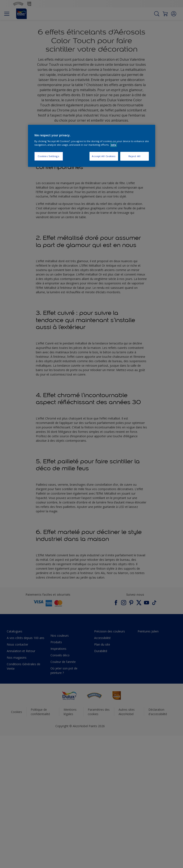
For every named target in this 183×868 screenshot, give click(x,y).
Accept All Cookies (104, 156)
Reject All (135, 156)
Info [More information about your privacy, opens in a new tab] (114, 145)
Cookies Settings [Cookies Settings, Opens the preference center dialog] (48, 156)
